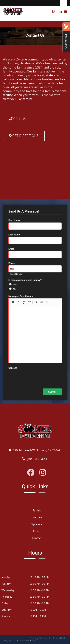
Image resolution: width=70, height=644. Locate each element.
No (14, 289)
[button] (13, 302)
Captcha (13, 368)
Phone (12, 263)
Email (11, 249)
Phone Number (16, 274)
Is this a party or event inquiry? (25, 280)
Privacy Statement (40, 638)
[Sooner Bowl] (13, 11)
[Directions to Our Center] (37, 450)
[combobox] (13, 269)
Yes (15, 285)
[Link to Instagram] (43, 472)
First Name (14, 220)
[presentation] (37, 377)
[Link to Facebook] (31, 472)
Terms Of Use (60, 638)
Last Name (14, 235)
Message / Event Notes (21, 296)
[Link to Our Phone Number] (37, 459)
